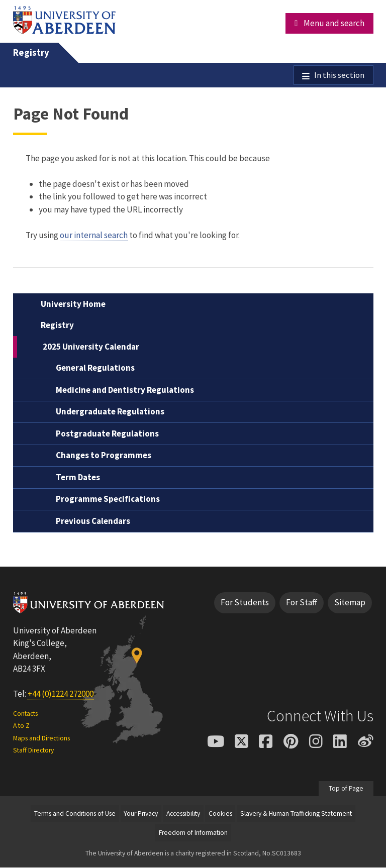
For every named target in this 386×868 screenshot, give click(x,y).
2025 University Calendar (91, 347)
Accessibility (183, 814)
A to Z (21, 727)
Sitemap (350, 603)
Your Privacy (141, 814)
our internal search (94, 236)
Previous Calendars (93, 521)
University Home (73, 304)
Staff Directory (33, 751)
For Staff (302, 603)
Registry (31, 52)
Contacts (25, 714)
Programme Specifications (108, 500)
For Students (245, 603)
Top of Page (346, 789)
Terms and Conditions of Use (75, 814)
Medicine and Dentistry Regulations (125, 390)
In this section (339, 75)
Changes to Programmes (104, 456)
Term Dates (78, 478)
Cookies (220, 814)
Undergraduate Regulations (110, 412)
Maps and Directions (41, 739)
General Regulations (95, 369)
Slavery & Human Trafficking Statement (296, 814)
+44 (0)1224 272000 (61, 694)
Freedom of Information (193, 833)
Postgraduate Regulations (107, 434)
